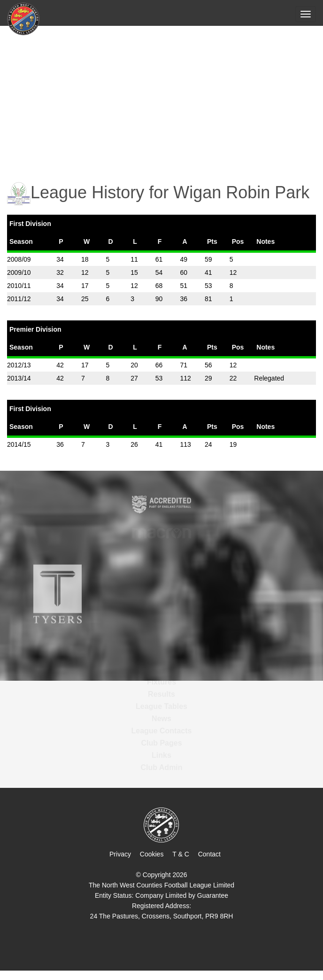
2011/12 (19, 299)
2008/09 (19, 259)
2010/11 (19, 286)
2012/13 (19, 365)
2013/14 (19, 378)
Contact (209, 854)
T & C (181, 854)
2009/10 (19, 272)
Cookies (152, 854)
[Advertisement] (161, 97)
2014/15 (19, 444)
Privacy (120, 854)
